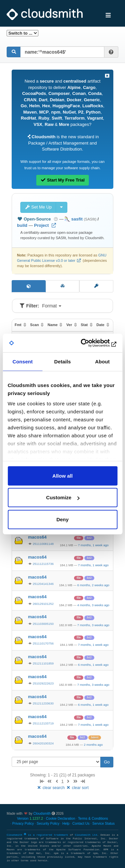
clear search (51, 788)
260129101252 (43, 604)
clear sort (77, 788)
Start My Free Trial (62, 180)
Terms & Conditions (93, 819)
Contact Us (81, 824)
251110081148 (43, 544)
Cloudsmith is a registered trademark (38, 835)
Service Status (103, 824)
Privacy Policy (23, 824)
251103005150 (43, 624)
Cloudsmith (42, 814)
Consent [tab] (22, 361)
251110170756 (43, 643)
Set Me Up (38, 207)
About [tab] (102, 361)
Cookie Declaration (61, 819)
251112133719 (43, 723)
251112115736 (43, 564)
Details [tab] (63, 361)
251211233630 (43, 703)
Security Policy (48, 824)
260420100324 (43, 743)
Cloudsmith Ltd (86, 835)
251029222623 (43, 683)
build (22, 225)
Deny (62, 519)
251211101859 (43, 663)
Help (66, 824)
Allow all (62, 475)
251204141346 (43, 584)
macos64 (37, 537)
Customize (63, 497)
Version (30, 819)
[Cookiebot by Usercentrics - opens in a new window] (89, 343)
